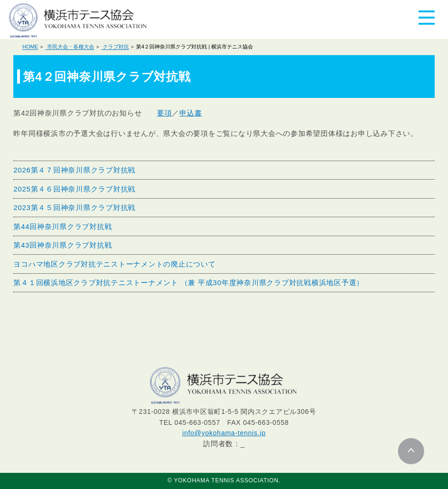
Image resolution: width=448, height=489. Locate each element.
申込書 (190, 113)
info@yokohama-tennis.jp (224, 433)
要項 (165, 113)
